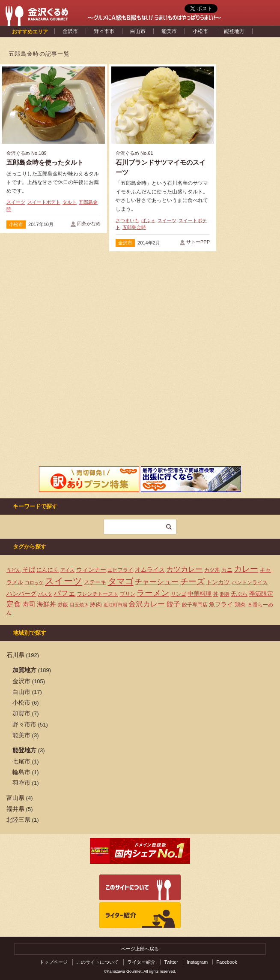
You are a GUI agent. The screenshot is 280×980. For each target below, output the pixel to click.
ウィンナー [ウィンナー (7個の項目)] (91, 570)
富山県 (15, 798)
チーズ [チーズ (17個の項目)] (192, 581)
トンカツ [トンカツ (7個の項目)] (218, 582)
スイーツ (16, 202)
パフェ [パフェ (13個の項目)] (64, 593)
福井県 (15, 809)
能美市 (169, 31)
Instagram (197, 962)
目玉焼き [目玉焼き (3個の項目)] (79, 605)
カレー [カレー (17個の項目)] (246, 569)
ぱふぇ (148, 220)
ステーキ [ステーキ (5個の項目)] (95, 582)
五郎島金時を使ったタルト (45, 162)
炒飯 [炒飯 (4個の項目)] (63, 605)
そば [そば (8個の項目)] (29, 570)
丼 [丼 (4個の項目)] (216, 594)
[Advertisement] (54, 324)
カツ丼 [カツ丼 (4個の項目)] (212, 570)
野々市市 (104, 31)
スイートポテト (44, 202)
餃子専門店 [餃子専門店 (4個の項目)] (195, 605)
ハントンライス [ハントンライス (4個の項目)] (250, 582)
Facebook (227, 962)
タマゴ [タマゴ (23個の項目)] (121, 581)
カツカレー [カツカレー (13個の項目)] (184, 569)
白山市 (138, 31)
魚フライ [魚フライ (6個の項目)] (221, 605)
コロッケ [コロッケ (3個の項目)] (34, 582)
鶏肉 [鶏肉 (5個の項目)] (240, 605)
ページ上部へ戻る (140, 949)
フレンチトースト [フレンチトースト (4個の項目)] (98, 594)
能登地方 (234, 31)
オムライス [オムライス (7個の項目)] (150, 570)
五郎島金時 (134, 227)
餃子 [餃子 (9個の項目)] (173, 604)
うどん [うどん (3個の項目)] (13, 570)
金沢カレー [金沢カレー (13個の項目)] (147, 604)
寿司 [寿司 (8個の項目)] (29, 604)
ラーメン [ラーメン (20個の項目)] (153, 593)
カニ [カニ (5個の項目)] (227, 570)
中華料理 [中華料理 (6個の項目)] (200, 594)
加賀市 (21, 713)
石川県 (15, 655)
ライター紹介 (141, 962)
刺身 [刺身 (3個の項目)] (225, 594)
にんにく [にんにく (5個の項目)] (48, 570)
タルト (70, 202)
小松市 (200, 31)
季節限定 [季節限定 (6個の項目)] (261, 594)
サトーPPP (198, 242)
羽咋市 (21, 783)
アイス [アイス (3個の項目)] (67, 570)
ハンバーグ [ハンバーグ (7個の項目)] (21, 594)
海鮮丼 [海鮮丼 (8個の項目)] (46, 604)
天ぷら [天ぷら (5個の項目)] (239, 594)
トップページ (54, 962)
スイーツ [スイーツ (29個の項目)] (64, 581)
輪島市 (21, 772)
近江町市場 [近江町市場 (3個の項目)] (115, 605)
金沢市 (70, 31)
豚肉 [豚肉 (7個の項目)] (96, 604)
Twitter (171, 962)
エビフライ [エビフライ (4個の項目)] (120, 570)
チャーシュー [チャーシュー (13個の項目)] (157, 582)
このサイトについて (97, 962)
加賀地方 (24, 670)
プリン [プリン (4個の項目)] (128, 594)
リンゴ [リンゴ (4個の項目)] (179, 594)
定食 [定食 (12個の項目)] (14, 604)
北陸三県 (18, 820)
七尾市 (21, 761)
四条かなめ (89, 223)
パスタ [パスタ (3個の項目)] (45, 594)
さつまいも (127, 220)
